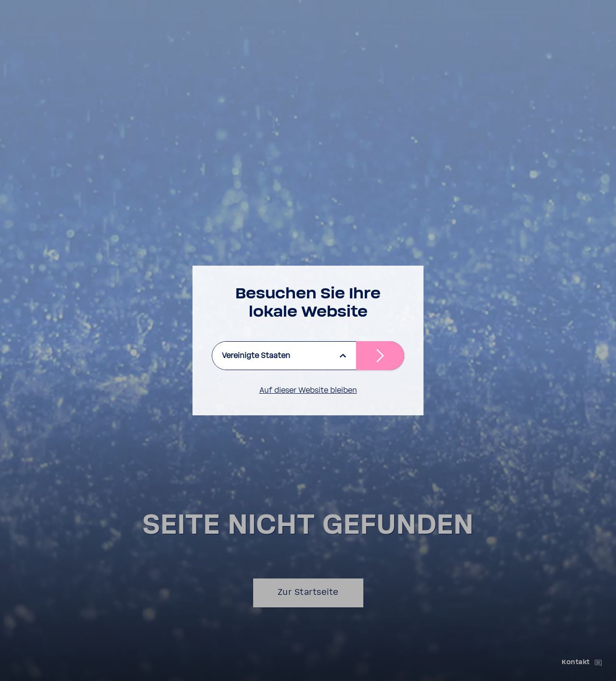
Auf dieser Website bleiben (308, 390)
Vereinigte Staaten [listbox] (256, 356)
